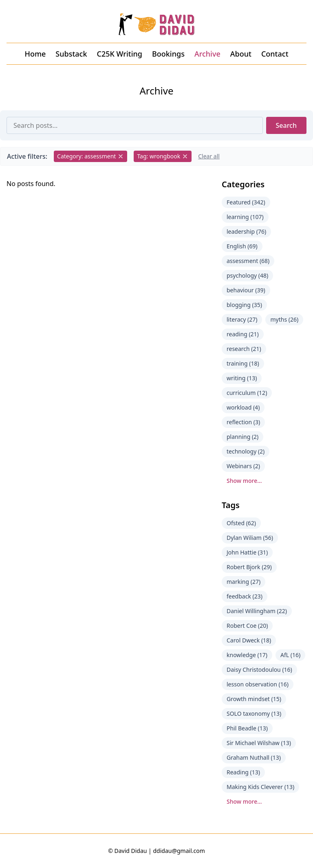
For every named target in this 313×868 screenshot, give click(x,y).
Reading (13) (243, 772)
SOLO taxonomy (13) (254, 713)
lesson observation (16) (258, 684)
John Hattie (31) (247, 552)
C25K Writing (119, 54)
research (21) (244, 349)
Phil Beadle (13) (247, 728)
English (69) (242, 246)
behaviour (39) (246, 290)
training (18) (243, 363)
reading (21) (243, 334)
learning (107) (245, 217)
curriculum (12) (247, 393)
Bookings (168, 54)
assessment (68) (248, 261)
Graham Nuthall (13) (254, 757)
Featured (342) (246, 202)
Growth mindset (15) (254, 699)
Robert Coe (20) (247, 626)
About (241, 54)
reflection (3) (243, 422)
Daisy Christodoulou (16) (259, 670)
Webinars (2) (243, 466)
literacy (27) (242, 319)
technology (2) (246, 451)
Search (286, 125)
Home (35, 54)
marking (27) (244, 582)
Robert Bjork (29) (249, 567)
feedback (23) (245, 596)
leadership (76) (246, 231)
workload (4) (243, 407)
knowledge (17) (247, 655)
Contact (275, 54)
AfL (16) (290, 655)
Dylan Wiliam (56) (250, 538)
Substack (71, 54)
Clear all (209, 156)
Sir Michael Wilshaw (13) (259, 743)
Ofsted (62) (241, 523)
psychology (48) (247, 275)
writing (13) (242, 378)
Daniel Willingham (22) (257, 611)
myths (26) (284, 319)
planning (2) (242, 437)
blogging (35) (244, 305)
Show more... (244, 481)
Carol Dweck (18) (249, 640)
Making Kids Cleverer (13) (260, 787)
